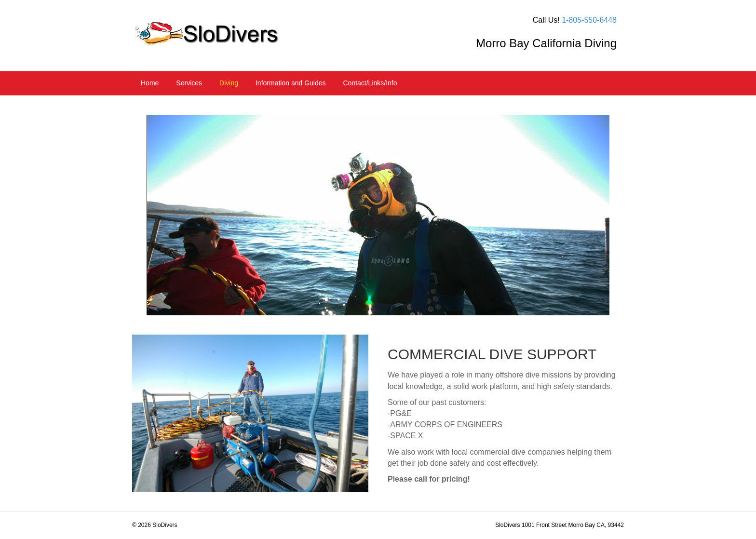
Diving (229, 83)
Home (150, 83)
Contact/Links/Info (370, 83)
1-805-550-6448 (589, 20)
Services (189, 83)
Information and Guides (291, 83)
